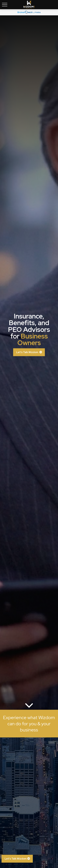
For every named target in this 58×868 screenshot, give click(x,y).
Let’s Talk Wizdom (16, 859)
